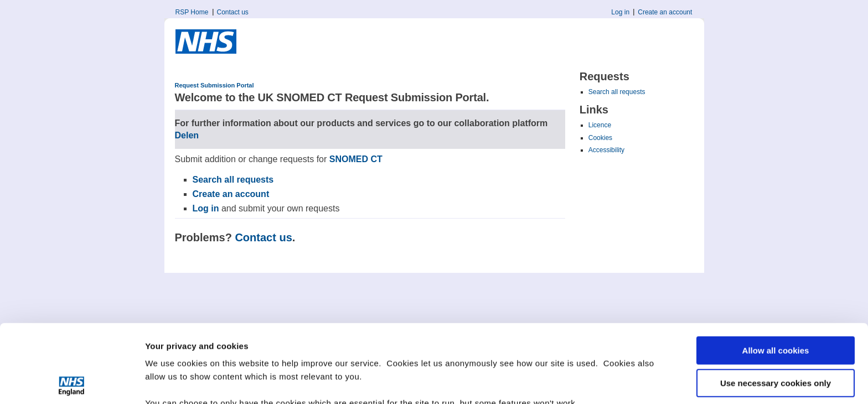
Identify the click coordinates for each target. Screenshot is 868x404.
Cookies (600, 138)
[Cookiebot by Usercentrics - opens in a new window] (72, 382)
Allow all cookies (776, 273)
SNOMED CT (356, 159)
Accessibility (606, 150)
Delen (187, 135)
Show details (171, 382)
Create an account (665, 12)
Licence (600, 125)
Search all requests (617, 92)
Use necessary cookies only (776, 305)
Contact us (233, 12)
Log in (620, 12)
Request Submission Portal (215, 85)
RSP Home (192, 12)
